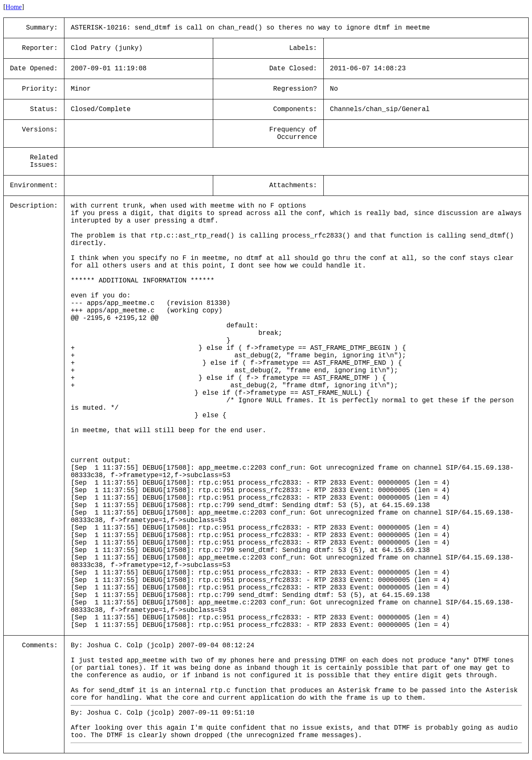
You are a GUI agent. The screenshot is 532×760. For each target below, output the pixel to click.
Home (14, 7)
